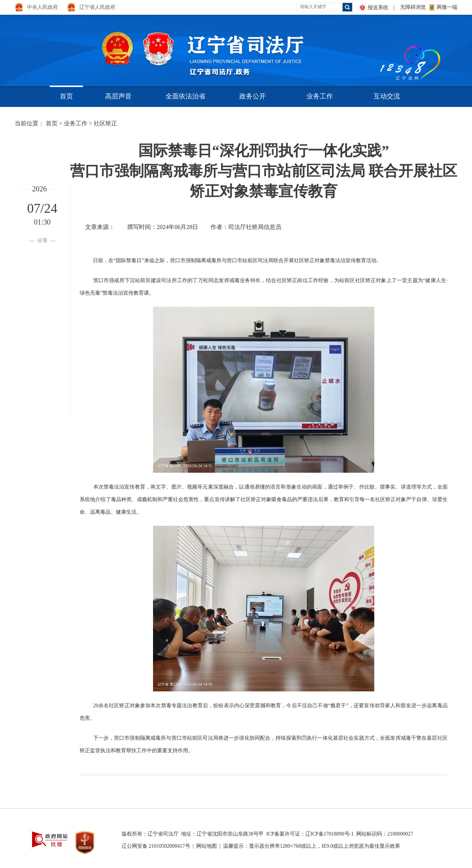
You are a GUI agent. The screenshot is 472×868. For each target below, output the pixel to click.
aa (378, 48)
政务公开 (253, 96)
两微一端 (447, 7)
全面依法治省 (185, 96)
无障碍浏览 (413, 7)
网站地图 (206, 846)
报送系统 (378, 8)
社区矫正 (105, 123)
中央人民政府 (42, 7)
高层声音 (118, 96)
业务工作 (320, 96)
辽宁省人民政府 (97, 7)
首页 (66, 96)
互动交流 (387, 96)
